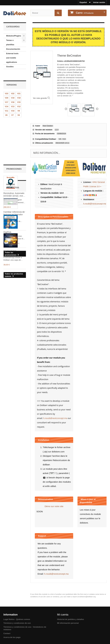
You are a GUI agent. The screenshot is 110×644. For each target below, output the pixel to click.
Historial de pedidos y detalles (71, 619)
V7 (12, 108)
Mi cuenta (63, 615)
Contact (7, 633)
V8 (6, 108)
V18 (19, 91)
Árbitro (61, 61)
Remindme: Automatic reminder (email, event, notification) (14, 145)
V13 (13, 99)
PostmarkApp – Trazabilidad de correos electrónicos (15, 283)
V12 (19, 99)
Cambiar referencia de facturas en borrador (14, 244)
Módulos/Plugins (14, 36)
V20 (7, 91)
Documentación (13, 49)
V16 (13, 95)
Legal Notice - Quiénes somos (17, 619)
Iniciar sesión (99, 2)
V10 (13, 104)
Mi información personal (68, 623)
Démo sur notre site (54, 506)
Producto (84, 13)
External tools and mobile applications (12, 58)
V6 (19, 108)
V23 (7, 86)
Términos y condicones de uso (17, 623)
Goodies (10, 67)
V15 (19, 95)
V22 (13, 86)
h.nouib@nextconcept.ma (95, 204)
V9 (19, 104)
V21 (19, 86)
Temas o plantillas (10, 42)
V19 (13, 91)
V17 (7, 95)
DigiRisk (7, 182)
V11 (7, 104)
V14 (7, 99)
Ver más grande (40, 98)
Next (97, 109)
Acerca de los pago (12, 637)
